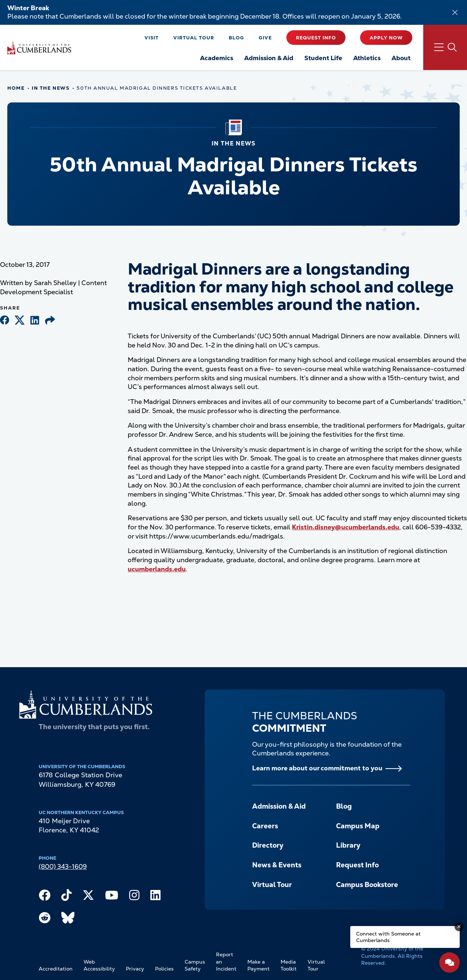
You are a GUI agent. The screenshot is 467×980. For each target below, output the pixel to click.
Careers (265, 826)
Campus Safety (195, 965)
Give (265, 38)
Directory (268, 845)
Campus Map (358, 826)
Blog (236, 38)
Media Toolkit (289, 965)
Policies (164, 969)
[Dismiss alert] (455, 12)
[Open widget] (449, 962)
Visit (152, 38)
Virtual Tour (194, 38)
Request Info (316, 38)
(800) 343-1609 (63, 866)
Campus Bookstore (367, 885)
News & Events (277, 865)
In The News (51, 88)
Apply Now (386, 38)
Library (348, 845)
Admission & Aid (279, 806)
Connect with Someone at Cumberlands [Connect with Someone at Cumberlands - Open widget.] (388, 937)
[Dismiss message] (459, 927)
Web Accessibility (99, 965)
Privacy (135, 969)
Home (16, 88)
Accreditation (56, 969)
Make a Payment (258, 965)
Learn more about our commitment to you (317, 768)
